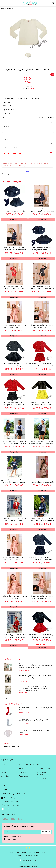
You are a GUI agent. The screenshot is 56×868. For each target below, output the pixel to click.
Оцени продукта (9, 174)
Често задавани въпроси (43, 773)
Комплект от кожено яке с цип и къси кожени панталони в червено (42, 365)
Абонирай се (10, 699)
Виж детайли (14, 220)
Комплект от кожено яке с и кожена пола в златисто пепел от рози (14, 559)
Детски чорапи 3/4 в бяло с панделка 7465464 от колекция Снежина (34, 720)
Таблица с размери (47, 117)
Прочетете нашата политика (28, 855)
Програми (5, 782)
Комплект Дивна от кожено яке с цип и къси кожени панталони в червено (14, 520)
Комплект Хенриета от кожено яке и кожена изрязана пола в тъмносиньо (14, 249)
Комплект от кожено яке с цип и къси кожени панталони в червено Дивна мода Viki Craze (14, 288)
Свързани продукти (13, 182)
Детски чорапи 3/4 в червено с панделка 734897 (36, 709)
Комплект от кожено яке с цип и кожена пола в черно (14, 365)
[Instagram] (8, 809)
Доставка (40, 764)
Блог (3, 785)
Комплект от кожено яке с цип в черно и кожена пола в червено (42, 636)
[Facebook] (3, 809)
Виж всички (7, 750)
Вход (3, 768)
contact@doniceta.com (17, 798)
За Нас (4, 772)
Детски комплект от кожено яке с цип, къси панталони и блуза (14, 442)
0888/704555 (15, 801)
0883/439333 (15, 805)
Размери (4, 789)
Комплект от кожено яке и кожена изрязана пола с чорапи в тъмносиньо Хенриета (42, 249)
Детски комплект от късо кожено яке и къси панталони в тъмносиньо (42, 520)
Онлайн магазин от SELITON (28, 866)
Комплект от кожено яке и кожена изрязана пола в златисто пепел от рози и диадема (42, 326)
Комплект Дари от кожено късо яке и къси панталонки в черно (42, 288)
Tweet (27, 171)
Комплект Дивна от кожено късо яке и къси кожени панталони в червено (14, 636)
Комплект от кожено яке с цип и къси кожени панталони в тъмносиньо (42, 559)
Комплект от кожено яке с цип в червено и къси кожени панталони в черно (14, 404)
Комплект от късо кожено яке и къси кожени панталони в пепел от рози (42, 481)
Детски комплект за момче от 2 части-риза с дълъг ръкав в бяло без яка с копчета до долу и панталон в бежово (35, 688)
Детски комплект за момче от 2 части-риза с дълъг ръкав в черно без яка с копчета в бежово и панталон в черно (35, 677)
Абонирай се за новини (12, 746)
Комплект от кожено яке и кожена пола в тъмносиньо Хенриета (42, 210)
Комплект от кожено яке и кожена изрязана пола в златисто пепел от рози (42, 597)
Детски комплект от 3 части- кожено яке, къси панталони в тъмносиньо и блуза (14, 481)
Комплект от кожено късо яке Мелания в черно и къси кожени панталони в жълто (42, 404)
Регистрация (24, 768)
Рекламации (23, 776)
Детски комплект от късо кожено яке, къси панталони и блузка (42, 442)
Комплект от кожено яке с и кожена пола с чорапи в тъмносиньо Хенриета (14, 210)
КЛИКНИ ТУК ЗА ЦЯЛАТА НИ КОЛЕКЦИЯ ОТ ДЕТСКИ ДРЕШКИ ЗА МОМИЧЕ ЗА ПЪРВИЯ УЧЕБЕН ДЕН (26, 165)
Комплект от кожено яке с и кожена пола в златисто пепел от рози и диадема (14, 326)
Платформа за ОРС (44, 768)
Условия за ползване (26, 764)
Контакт (23, 772)
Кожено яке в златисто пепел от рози (14, 597)
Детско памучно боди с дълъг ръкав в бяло (34, 731)
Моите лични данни (29, 860)
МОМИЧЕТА (10, 9)
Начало (3, 9)
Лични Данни (6, 776)
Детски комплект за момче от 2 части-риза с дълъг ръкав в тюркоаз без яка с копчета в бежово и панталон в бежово (35, 666)
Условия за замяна (43, 778)
